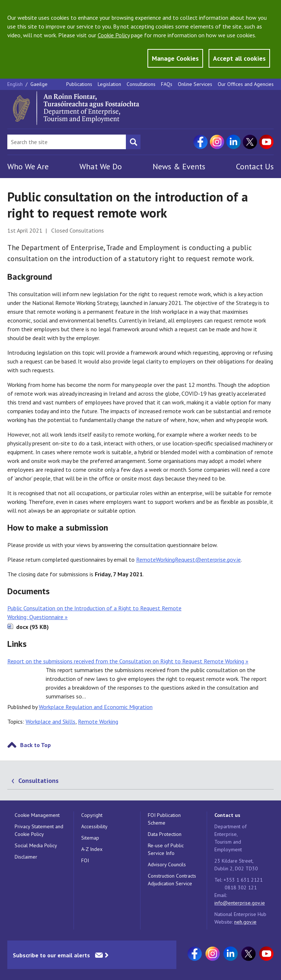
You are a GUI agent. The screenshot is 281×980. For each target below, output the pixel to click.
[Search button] (133, 142)
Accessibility (94, 826)
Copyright (92, 815)
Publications (79, 84)
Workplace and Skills (50, 721)
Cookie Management (37, 815)
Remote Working (98, 721)
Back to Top (35, 745)
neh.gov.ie (245, 922)
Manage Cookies (175, 58)
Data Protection (165, 834)
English (16, 84)
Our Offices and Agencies (246, 84)
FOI (85, 860)
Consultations (141, 84)
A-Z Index (92, 849)
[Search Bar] (67, 142)
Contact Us (255, 166)
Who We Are (28, 166)
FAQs (167, 84)
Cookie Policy (114, 35)
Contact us (227, 815)
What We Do (101, 166)
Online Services (195, 84)
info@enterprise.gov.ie (240, 903)
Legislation (109, 84)
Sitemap (90, 838)
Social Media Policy (36, 845)
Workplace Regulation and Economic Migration (96, 707)
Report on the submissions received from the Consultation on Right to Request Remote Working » (128, 661)
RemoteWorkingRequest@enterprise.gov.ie (188, 559)
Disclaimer (26, 857)
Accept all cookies (239, 58)
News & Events (179, 166)
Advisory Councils (167, 864)
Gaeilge (39, 84)
